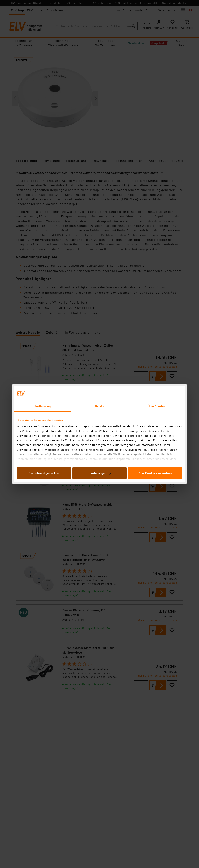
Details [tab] (100, 406)
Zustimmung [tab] (43, 406)
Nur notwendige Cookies (44, 473)
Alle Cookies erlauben (155, 473)
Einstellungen (100, 473)
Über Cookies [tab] (156, 406)
